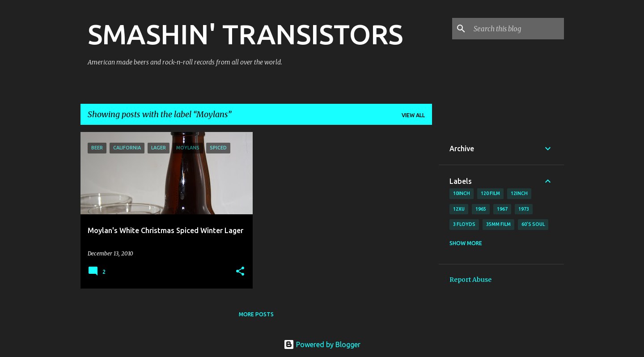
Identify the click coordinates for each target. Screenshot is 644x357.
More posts (256, 314)
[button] (240, 272)
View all (413, 115)
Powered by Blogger (322, 344)
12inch (519, 193)
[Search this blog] (517, 29)
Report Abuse (470, 280)
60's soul (533, 224)
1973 (524, 209)
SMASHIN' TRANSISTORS (245, 34)
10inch (462, 193)
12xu (459, 209)
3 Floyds (464, 224)
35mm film (498, 224)
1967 (502, 209)
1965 (481, 209)
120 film (490, 193)
